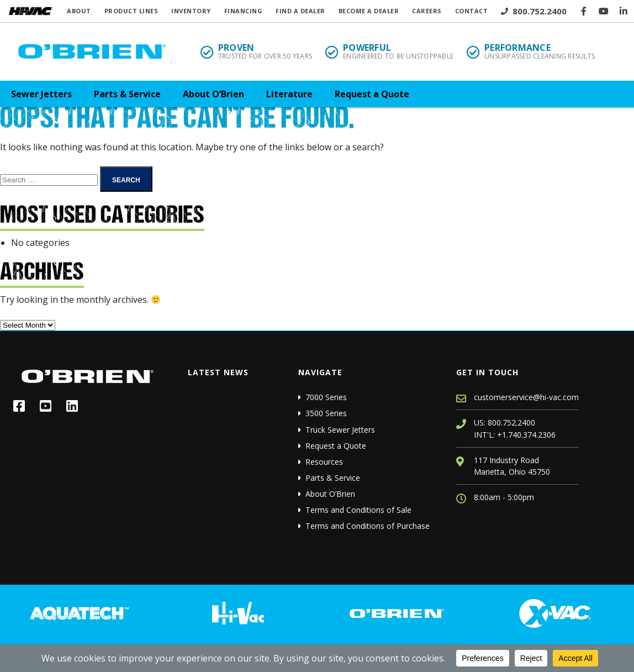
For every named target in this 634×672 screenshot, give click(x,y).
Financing (244, 11)
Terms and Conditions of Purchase (368, 526)
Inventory (191, 11)
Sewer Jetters (41, 94)
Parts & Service (127, 94)
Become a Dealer (369, 11)
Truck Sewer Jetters (340, 430)
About (79, 11)
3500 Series (326, 413)
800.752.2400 (534, 11)
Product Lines (131, 11)
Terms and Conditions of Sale (358, 510)
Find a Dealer (300, 11)
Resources (324, 462)
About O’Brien (213, 94)
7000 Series (326, 397)
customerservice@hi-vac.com (526, 397)
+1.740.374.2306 (526, 435)
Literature (289, 94)
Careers (427, 11)
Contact (472, 11)
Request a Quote (372, 94)
